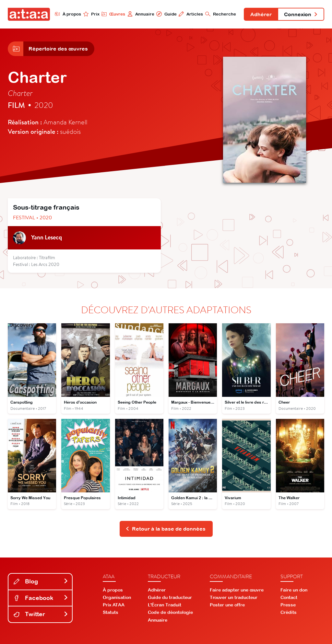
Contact (289, 597)
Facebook (41, 598)
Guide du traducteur (170, 597)
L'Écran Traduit (165, 605)
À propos (68, 14)
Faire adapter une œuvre (237, 590)
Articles (191, 14)
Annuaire (141, 14)
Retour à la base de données (166, 529)
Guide (166, 14)
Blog (41, 581)
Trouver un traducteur (234, 597)
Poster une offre (227, 605)
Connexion (301, 14)
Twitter (41, 614)
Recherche (221, 14)
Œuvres (113, 14)
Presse (288, 605)
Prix (91, 14)
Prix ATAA (114, 605)
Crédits (289, 612)
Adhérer (261, 14)
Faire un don (294, 590)
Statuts (111, 612)
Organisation (117, 597)
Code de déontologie (170, 612)
